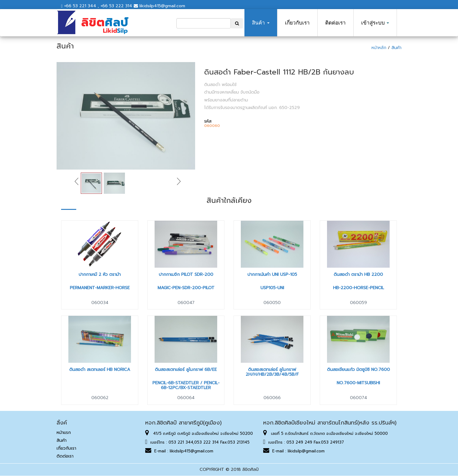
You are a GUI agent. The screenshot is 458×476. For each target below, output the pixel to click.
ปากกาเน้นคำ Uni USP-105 (272, 274)
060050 (272, 303)
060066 (272, 398)
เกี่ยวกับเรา (297, 23)
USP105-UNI (272, 288)
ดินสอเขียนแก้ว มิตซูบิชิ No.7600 (358, 370)
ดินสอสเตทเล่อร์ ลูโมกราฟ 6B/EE (186, 370)
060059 (358, 303)
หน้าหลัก (380, 48)
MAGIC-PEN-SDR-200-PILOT (186, 288)
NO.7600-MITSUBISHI (358, 383)
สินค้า (261, 23)
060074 (358, 398)
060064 (186, 398)
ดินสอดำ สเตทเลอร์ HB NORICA (100, 370)
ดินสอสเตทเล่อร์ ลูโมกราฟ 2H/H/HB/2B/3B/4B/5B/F (272, 372)
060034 (100, 303)
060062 (100, 398)
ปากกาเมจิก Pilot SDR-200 (186, 274)
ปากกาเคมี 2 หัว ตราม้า (100, 274)
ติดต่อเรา (335, 23)
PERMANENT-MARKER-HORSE (100, 288)
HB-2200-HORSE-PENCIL (358, 288)
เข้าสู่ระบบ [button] (375, 23)
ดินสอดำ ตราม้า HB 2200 (358, 274)
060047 (186, 303)
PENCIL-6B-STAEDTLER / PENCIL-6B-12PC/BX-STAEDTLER (186, 385)
